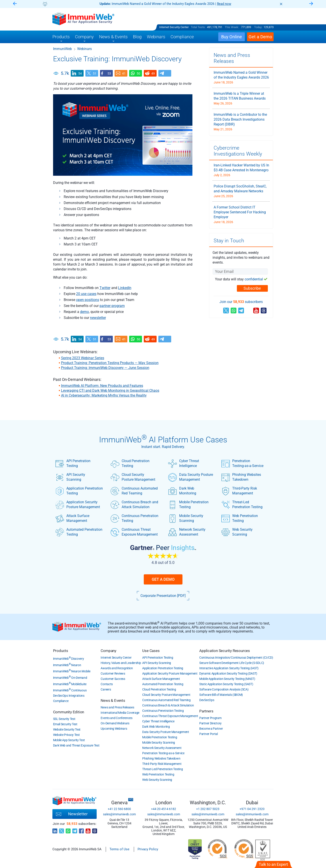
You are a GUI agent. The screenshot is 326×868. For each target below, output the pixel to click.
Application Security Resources (225, 651)
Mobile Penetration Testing (188, 505)
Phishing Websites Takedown (241, 477)
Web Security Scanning (237, 532)
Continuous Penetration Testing (134, 518)
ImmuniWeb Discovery (69, 659)
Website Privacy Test (66, 735)
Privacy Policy (148, 849)
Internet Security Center (174, 27)
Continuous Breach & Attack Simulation (168, 705)
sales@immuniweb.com (119, 814)
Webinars (84, 49)
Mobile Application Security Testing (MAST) (227, 679)
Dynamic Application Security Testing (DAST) (228, 673)
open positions (88, 300)
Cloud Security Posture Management (133, 477)
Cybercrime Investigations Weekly (238, 151)
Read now (224, 4)
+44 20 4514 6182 (164, 809)
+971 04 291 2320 (252, 809)
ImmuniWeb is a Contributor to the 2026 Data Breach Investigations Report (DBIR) (240, 119)
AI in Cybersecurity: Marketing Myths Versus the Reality (104, 395)
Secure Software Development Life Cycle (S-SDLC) (232, 663)
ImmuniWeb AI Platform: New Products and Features (102, 386)
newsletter (98, 318)
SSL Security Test (64, 719)
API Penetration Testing (73, 463)
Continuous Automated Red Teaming (134, 491)
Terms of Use (119, 849)
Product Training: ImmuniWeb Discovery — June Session (105, 368)
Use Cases (151, 651)
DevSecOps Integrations (69, 696)
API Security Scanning (70, 477)
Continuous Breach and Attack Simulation (134, 505)
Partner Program (210, 718)
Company (108, 651)
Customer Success (113, 679)
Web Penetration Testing (240, 518)
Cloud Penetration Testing (130, 463)
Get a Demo (163, 579)
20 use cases (86, 294)
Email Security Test (65, 724)
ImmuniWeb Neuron (67, 665)
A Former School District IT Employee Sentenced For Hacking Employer (240, 212)
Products (61, 651)
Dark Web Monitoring (182, 491)
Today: (258, 27)
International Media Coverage (120, 713)
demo (84, 312)
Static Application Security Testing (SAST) (226, 684)
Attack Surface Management (72, 518)
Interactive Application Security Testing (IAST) (229, 668)
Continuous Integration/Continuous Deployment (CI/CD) (236, 658)
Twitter (105, 288)
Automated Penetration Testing (79, 532)
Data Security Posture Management (191, 477)
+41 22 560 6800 (119, 809)
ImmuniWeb (62, 49)
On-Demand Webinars (115, 723)
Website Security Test (67, 729)
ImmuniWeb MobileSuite (70, 684)
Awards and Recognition (117, 668)
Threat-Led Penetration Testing (242, 505)
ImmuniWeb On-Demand (70, 678)
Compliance (61, 701)
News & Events (113, 700)
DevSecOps (207, 700)
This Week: (232, 27)
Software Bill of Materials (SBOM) (221, 695)
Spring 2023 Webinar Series (83, 358)
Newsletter (72, 814)
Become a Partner (211, 729)
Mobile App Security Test (69, 740)
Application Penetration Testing (79, 491)
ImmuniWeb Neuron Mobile (72, 671)
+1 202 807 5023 (208, 809)
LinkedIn (125, 288)
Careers (106, 689)
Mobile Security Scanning (186, 518)
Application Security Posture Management (78, 505)
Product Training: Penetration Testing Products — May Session (110, 363)
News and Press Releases (117, 707)
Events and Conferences (116, 718)
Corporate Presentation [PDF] (163, 596)
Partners (206, 711)
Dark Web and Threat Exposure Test (76, 745)
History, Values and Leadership (121, 663)
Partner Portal (209, 734)
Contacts (107, 684)
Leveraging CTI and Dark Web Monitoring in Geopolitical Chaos (110, 391)
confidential (254, 279)
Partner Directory (210, 723)
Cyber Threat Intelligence (184, 463)
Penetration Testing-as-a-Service (242, 463)
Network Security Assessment (187, 532)
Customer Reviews (113, 673)
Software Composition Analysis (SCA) (224, 689)
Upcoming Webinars (114, 729)
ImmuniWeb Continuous (70, 690)
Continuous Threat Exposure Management (134, 532)
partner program (112, 306)
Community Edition (69, 712)
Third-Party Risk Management (239, 491)
